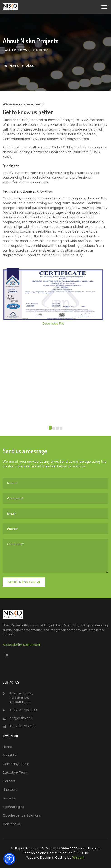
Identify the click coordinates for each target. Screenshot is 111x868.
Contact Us (12, 824)
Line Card (10, 790)
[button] (50, 428)
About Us (10, 755)
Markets (9, 798)
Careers (9, 781)
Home (11, 66)
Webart (78, 857)
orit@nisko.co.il (21, 718)
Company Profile (16, 764)
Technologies (13, 807)
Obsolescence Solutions (22, 815)
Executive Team (16, 772)
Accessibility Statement (22, 645)
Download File (55, 324)
